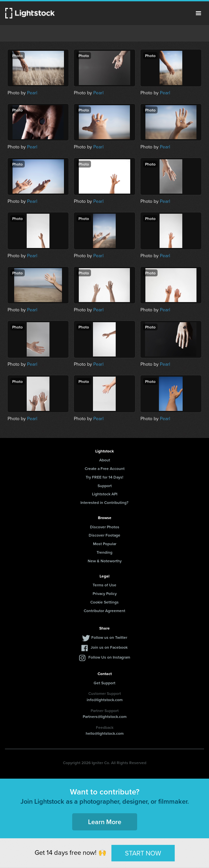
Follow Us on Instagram (109, 657)
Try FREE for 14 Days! (104, 477)
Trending (104, 552)
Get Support (104, 683)
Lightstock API (105, 494)
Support (105, 486)
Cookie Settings (104, 602)
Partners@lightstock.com (105, 716)
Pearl (32, 93)
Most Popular (105, 544)
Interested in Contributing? (104, 502)
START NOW (143, 853)
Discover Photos (105, 527)
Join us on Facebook (109, 647)
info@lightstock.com (105, 700)
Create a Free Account (105, 468)
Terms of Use (104, 585)
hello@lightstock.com (105, 733)
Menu (198, 13)
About (105, 460)
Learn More (105, 822)
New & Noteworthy (105, 561)
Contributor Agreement (104, 611)
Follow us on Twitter (109, 637)
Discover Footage (104, 535)
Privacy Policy (105, 593)
